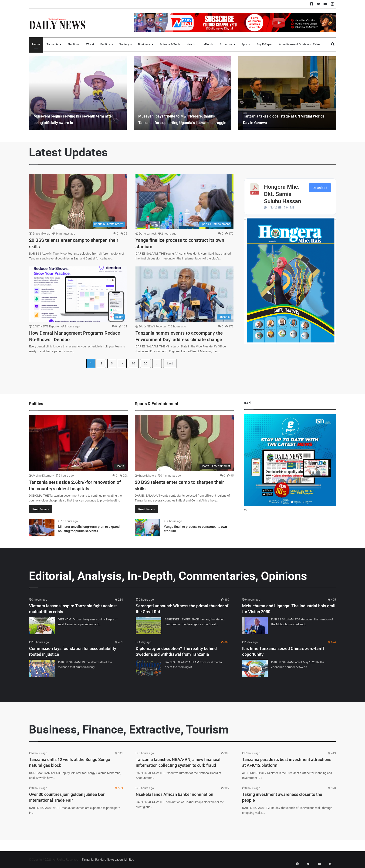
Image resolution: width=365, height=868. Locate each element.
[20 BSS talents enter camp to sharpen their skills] (78, 201)
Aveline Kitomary (43, 476)
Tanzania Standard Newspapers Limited (108, 860)
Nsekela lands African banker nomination (174, 794)
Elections (74, 44)
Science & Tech (170, 44)
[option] (78, 93)
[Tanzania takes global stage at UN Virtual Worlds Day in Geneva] (287, 93)
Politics (105, 44)
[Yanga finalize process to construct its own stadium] (184, 201)
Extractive (226, 44)
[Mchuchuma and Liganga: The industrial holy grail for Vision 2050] (255, 626)
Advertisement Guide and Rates (300, 44)
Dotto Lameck (148, 234)
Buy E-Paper (264, 44)
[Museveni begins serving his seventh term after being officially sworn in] (78, 93)
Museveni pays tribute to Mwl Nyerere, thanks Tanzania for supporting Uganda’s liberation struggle (180, 116)
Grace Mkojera (42, 234)
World (90, 44)
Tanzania (52, 44)
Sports (246, 44)
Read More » (41, 509)
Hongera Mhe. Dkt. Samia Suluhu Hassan (282, 194)
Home (36, 44)
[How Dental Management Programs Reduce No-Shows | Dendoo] (78, 294)
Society (124, 44)
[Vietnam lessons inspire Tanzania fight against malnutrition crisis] (42, 626)
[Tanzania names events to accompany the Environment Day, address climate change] (184, 294)
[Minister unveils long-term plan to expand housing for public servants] (42, 528)
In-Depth (207, 44)
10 (133, 363)
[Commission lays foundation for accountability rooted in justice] (42, 668)
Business (144, 44)
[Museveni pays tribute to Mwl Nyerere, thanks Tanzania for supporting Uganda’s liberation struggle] (182, 93)
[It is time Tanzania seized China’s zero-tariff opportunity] (255, 668)
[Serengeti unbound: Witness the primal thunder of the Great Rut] (149, 626)
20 (145, 363)
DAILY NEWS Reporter (46, 326)
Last (170, 363)
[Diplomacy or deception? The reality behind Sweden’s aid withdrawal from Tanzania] (149, 668)
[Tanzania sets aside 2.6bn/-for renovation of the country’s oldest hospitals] (78, 443)
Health (191, 44)
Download (320, 188)
